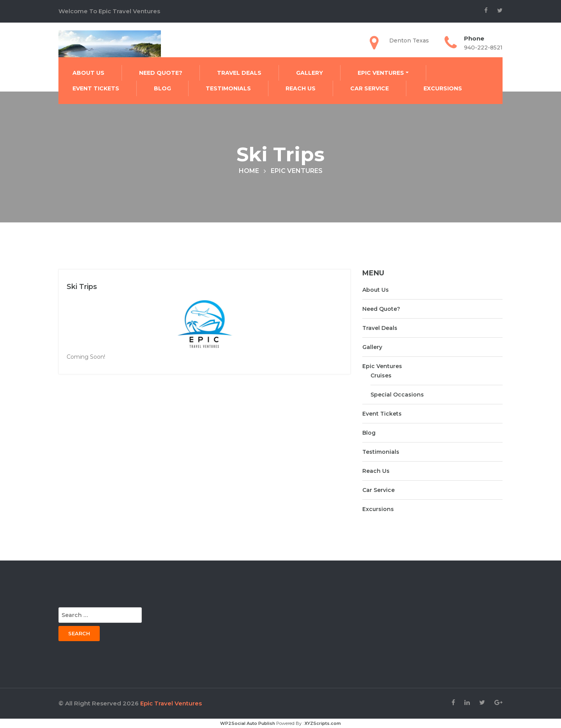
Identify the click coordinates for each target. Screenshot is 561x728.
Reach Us (301, 88)
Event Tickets (96, 88)
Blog (162, 88)
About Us (88, 73)
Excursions (443, 88)
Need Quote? (161, 73)
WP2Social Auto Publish (248, 723)
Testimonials (228, 88)
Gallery (310, 73)
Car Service (370, 88)
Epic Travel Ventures (171, 703)
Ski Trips (82, 287)
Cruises (381, 375)
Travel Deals (239, 73)
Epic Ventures (381, 73)
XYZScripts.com (323, 723)
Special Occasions (397, 395)
